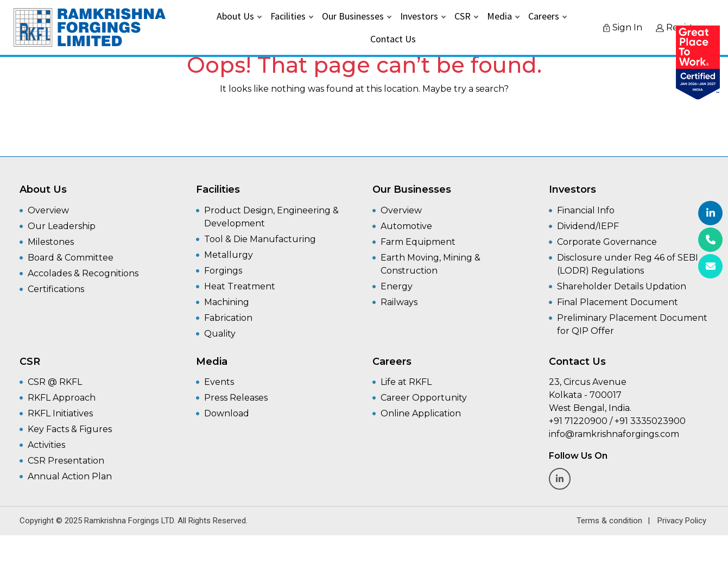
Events (219, 382)
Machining (227, 302)
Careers (544, 18)
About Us (235, 18)
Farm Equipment (418, 242)
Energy (397, 286)
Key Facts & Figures (70, 429)
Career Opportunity (424, 398)
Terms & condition (609, 521)
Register (679, 29)
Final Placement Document (618, 302)
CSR (463, 18)
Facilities (288, 18)
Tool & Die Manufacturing (260, 239)
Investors (419, 18)
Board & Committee (71, 258)
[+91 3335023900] (710, 240)
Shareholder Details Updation (622, 286)
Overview (48, 210)
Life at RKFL (406, 382)
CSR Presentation (66, 461)
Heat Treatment (240, 286)
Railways (399, 302)
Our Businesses (353, 18)
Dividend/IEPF (588, 226)
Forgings (223, 271)
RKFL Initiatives (60, 413)
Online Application (421, 413)
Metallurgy (229, 255)
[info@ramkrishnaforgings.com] (710, 266)
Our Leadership (62, 226)
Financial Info (586, 210)
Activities (46, 445)
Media (499, 18)
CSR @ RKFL (55, 382)
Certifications (56, 289)
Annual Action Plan (70, 476)
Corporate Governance (607, 242)
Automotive (406, 226)
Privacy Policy (682, 521)
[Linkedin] (710, 213)
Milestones (51, 242)
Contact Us (393, 40)
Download (227, 413)
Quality (220, 334)
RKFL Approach (62, 398)
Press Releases (236, 398)
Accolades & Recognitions (83, 273)
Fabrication (228, 318)
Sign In (623, 29)
